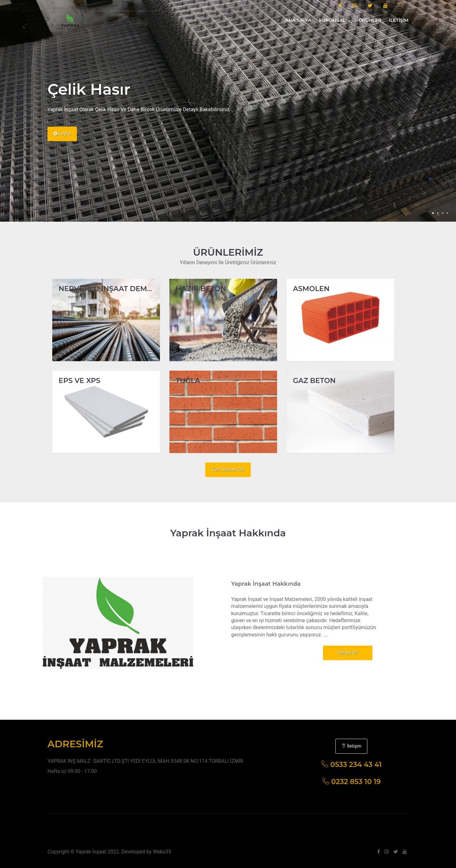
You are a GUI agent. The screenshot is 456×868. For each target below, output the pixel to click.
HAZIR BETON (201, 289)
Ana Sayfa (298, 20)
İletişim (399, 20)
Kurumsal (335, 20)
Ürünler (370, 20)
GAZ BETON (314, 381)
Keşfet (62, 140)
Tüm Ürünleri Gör (228, 469)
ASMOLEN (311, 289)
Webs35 (162, 852)
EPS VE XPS (79, 381)
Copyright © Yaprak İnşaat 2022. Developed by (100, 852)
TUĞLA (188, 381)
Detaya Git (348, 653)
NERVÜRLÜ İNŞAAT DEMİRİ (108, 289)
